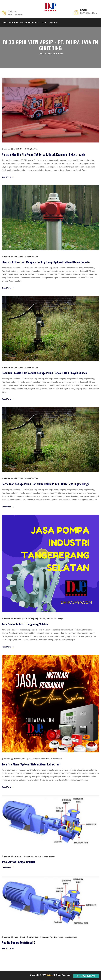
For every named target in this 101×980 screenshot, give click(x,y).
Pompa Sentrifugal (70, 937)
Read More (8, 177)
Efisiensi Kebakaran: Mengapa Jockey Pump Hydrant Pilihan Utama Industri (46, 262)
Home (4, 22)
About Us (14, 22)
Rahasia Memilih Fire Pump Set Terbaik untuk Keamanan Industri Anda (43, 154)
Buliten (50, 975)
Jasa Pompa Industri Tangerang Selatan (25, 624)
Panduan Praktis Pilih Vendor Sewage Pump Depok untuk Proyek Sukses (44, 373)
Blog (44, 22)
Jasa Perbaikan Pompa (55, 619)
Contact (53, 22)
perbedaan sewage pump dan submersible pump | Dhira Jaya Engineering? (45, 484)
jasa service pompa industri (18, 862)
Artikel (32, 937)
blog (32, 619)
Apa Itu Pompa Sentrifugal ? (19, 942)
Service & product (29, 22)
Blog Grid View (55, 54)
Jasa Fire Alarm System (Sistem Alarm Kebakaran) (31, 764)
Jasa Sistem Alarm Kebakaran (51, 759)
